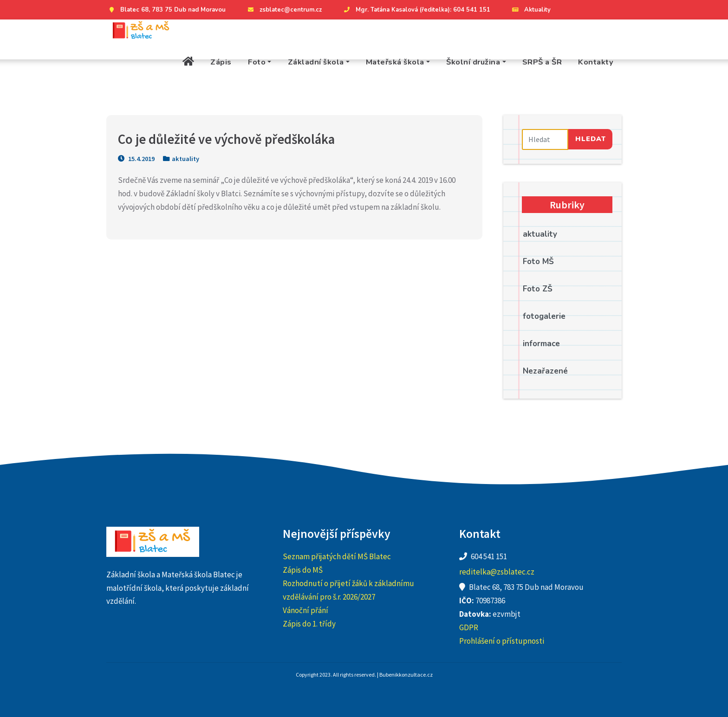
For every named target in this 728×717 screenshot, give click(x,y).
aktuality (185, 159)
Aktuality (530, 10)
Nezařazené (545, 371)
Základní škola (316, 62)
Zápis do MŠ (303, 570)
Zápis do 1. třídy (309, 624)
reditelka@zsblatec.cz (497, 572)
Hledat (591, 139)
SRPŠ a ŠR (542, 62)
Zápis (221, 62)
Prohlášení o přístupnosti (502, 641)
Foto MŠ (538, 262)
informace (541, 344)
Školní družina (473, 62)
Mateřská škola (395, 62)
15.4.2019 (136, 159)
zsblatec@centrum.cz (284, 10)
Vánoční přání (305, 610)
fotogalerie (544, 316)
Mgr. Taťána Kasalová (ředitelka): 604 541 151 (416, 10)
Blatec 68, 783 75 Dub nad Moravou (166, 10)
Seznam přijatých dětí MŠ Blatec (337, 556)
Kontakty (596, 62)
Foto (257, 62)
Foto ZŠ (538, 289)
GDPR (469, 627)
